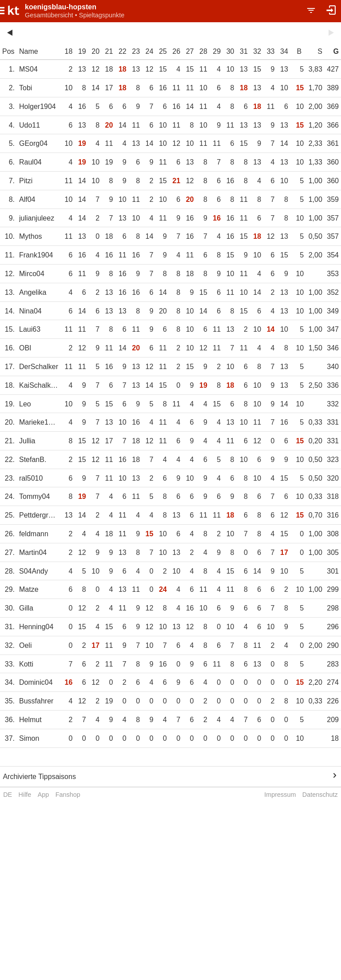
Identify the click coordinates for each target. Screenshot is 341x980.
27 (190, 51)
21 (109, 51)
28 (203, 51)
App (44, 795)
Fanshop (68, 795)
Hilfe (25, 795)
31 (244, 51)
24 (150, 51)
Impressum (280, 795)
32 (257, 51)
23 (136, 51)
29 (217, 51)
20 (95, 51)
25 (163, 51)
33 (271, 51)
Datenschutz (320, 795)
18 (69, 51)
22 (123, 51)
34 (284, 51)
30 (230, 51)
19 (82, 51)
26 (176, 51)
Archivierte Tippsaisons (39, 777)
